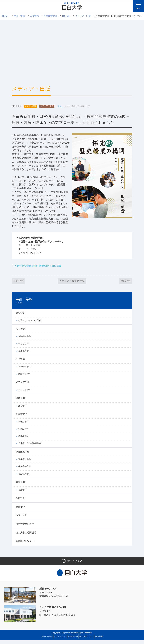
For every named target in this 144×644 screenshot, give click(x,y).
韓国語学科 (24, 439)
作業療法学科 (25, 470)
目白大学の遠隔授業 (26, 536)
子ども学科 (24, 347)
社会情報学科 (25, 370)
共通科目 (20, 501)
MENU (138, 9)
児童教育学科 (50, 16)
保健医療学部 (22, 455)
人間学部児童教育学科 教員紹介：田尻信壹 (38, 269)
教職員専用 (73, 640)
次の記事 (125, 284)
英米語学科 (24, 425)
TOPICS (66, 16)
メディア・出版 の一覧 (72, 284)
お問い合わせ (47, 640)
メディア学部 (22, 386)
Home (6, 16)
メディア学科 (25, 393)
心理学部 (20, 316)
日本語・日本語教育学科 (30, 447)
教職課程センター (25, 545)
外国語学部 (21, 417)
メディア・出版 (83, 16)
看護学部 (20, 485)
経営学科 (22, 409)
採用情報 (99, 640)
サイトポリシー (61, 640)
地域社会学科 (25, 377)
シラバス (20, 519)
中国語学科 (24, 432)
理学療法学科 (25, 463)
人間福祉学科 (25, 340)
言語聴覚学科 (25, 477)
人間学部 (34, 16)
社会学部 (20, 362)
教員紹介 (20, 510)
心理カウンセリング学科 (30, 324)
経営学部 (20, 401)
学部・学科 (19, 16)
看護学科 (22, 493)
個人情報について (87, 640)
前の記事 (19, 284)
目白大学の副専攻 (25, 527)
